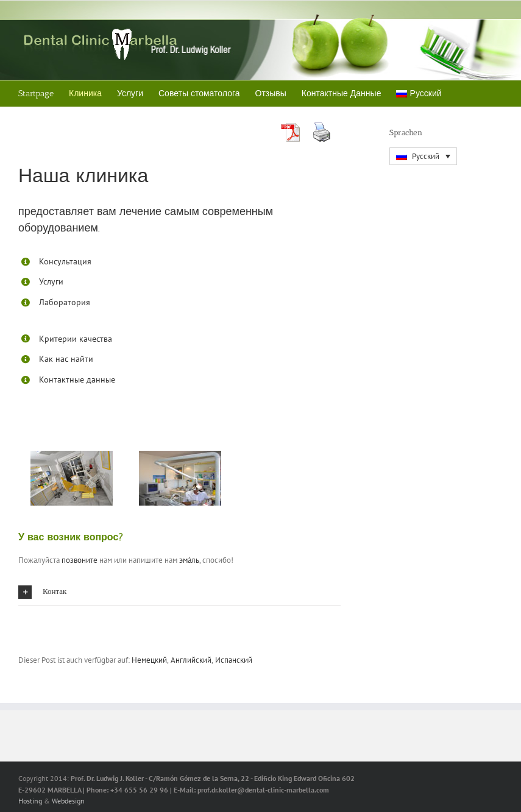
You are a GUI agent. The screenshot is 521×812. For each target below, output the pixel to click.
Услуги (51, 281)
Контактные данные (77, 380)
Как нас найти (66, 359)
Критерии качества (76, 339)
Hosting (30, 801)
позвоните (80, 560)
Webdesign (68, 801)
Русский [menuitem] (426, 156)
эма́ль (189, 560)
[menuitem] (419, 94)
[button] (179, 592)
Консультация (65, 261)
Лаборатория (65, 302)
